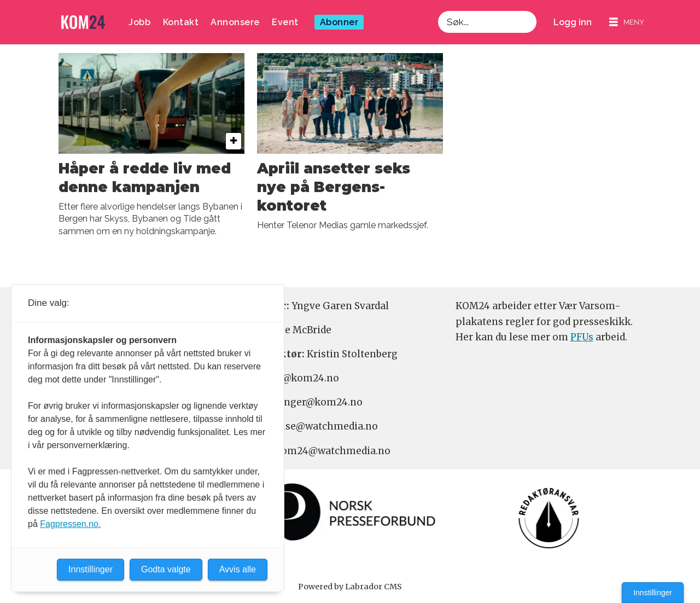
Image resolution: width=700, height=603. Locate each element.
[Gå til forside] (83, 22)
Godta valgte (166, 569)
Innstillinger (653, 593)
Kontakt (181, 22)
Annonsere (235, 22)
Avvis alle (238, 569)
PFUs (582, 337)
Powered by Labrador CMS (350, 587)
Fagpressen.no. (70, 524)
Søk (438, 22)
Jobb (139, 22)
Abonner (339, 22)
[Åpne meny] (627, 22)
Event (285, 22)
